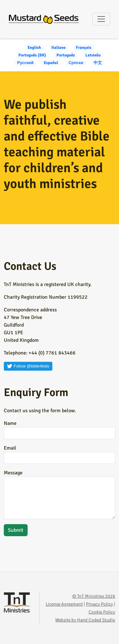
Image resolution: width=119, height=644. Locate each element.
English (34, 48)
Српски (76, 63)
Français (84, 48)
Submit (16, 530)
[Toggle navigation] (101, 19)
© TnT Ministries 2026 (94, 596)
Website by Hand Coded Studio (85, 620)
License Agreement (64, 604)
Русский (25, 63)
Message (13, 473)
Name (10, 423)
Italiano (59, 48)
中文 (98, 63)
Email (10, 448)
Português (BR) (32, 55)
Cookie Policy (102, 612)
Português (66, 55)
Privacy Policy (99, 604)
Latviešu (93, 55)
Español (51, 63)
